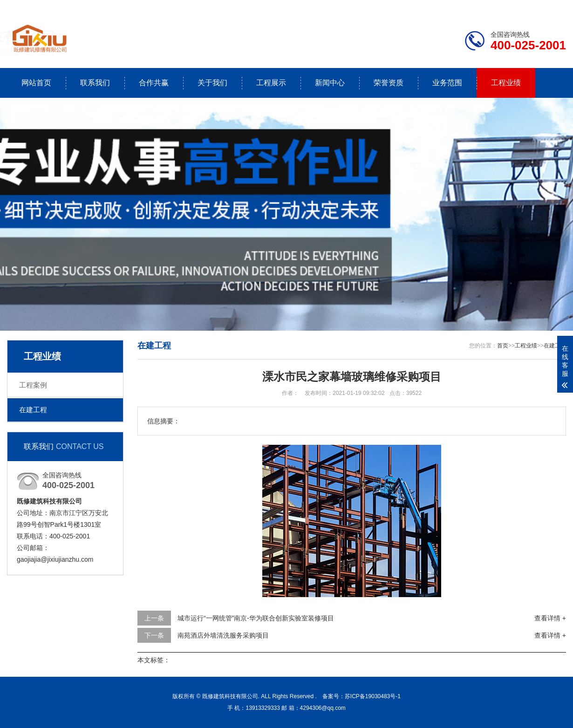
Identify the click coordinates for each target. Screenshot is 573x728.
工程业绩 (506, 83)
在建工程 (33, 410)
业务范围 (447, 83)
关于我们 (212, 83)
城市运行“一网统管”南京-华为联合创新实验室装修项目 (256, 618)
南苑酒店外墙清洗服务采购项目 (223, 635)
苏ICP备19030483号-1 (373, 696)
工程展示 (271, 83)
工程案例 (33, 385)
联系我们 (508, 7)
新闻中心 (330, 83)
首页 (503, 346)
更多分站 (553, 7)
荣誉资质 (389, 83)
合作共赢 (154, 83)
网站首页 (36, 83)
